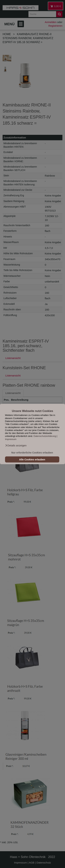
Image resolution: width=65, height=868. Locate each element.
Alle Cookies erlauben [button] (32, 460)
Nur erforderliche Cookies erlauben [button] (32, 453)
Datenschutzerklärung (45, 436)
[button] (16, 446)
